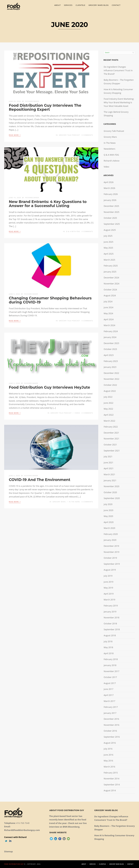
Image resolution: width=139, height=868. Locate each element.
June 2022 (108, 403)
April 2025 (109, 254)
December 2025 (111, 206)
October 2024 (110, 290)
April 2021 (109, 468)
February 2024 (111, 331)
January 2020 (110, 540)
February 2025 (111, 266)
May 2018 (108, 647)
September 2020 (112, 498)
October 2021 (110, 445)
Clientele (80, 5)
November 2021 (111, 439)
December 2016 (111, 719)
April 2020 (109, 522)
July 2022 (108, 397)
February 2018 (111, 659)
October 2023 (110, 349)
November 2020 (111, 486)
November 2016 (111, 725)
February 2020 (111, 534)
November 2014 (111, 779)
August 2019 (110, 570)
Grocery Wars (59, 502)
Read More (15, 135)
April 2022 (109, 415)
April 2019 (109, 594)
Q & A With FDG (73, 231)
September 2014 (112, 785)
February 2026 (111, 194)
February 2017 (111, 707)
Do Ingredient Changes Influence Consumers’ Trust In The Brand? (118, 70)
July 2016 (108, 749)
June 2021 (108, 462)
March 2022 (109, 421)
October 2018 (110, 624)
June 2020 (108, 510)
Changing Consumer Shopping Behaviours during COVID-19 (50, 300)
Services (68, 5)
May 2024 (108, 313)
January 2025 (110, 272)
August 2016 (110, 743)
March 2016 (109, 767)
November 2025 (111, 212)
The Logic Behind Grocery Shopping (116, 114)
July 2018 (108, 641)
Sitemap (8, 851)
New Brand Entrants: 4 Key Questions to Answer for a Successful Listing (48, 204)
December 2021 (111, 433)
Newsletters (109, 149)
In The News (74, 502)
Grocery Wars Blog (99, 5)
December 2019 (111, 546)
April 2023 (109, 355)
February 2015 (111, 773)
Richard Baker (32, 101)
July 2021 (108, 456)
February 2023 (111, 361)
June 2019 (108, 582)
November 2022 (111, 379)
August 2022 (110, 391)
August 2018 (110, 635)
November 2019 (111, 552)
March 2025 (109, 260)
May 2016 (108, 761)
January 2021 (110, 480)
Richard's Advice (112, 161)
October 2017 (110, 677)
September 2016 (112, 737)
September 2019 (112, 564)
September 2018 (112, 629)
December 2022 (111, 373)
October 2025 (110, 218)
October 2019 (110, 558)
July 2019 (108, 576)
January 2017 (110, 713)
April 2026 (109, 182)
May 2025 (108, 248)
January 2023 (110, 367)
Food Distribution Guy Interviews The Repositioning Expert (45, 107)
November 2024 (111, 284)
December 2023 (111, 343)
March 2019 (109, 600)
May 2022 (108, 409)
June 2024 (108, 307)
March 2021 (109, 474)
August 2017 (110, 683)
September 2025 (112, 224)
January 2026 (110, 200)
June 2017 (108, 689)
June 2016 (108, 755)
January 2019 (110, 612)
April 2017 (109, 695)
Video (77, 413)
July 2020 (108, 504)
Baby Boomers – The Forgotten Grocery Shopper (119, 82)
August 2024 (110, 295)
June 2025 (108, 242)
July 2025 (108, 236)
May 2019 (108, 588)
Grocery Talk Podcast (69, 135)
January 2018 (110, 665)
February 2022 (111, 427)
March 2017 (109, 701)
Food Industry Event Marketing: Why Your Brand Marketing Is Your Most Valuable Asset (119, 102)
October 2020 (110, 492)
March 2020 (109, 528)
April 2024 (109, 319)
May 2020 (108, 516)
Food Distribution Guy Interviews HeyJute (50, 387)
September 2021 (112, 451)
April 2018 (109, 653)
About (58, 5)
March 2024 (109, 325)
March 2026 (109, 188)
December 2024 (111, 278)
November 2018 (111, 618)
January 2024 (110, 337)
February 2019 (111, 606)
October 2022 (110, 385)
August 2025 (110, 230)
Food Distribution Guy (14, 864)
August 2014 (110, 790)
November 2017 (111, 671)
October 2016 (110, 731)
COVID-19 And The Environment (40, 480)
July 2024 (108, 301)
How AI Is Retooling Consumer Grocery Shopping (118, 91)
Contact (116, 5)
